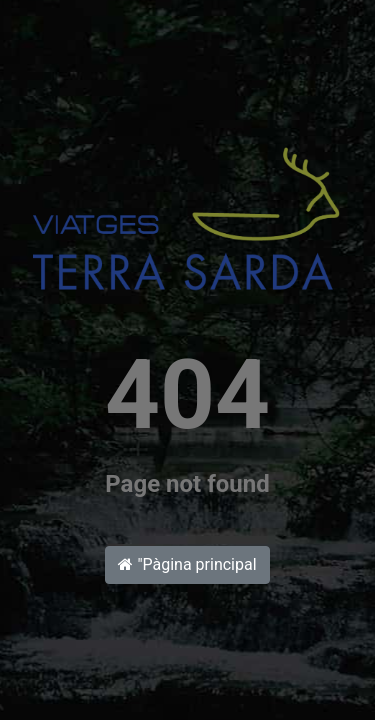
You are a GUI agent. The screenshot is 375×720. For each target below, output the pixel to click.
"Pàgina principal (187, 564)
